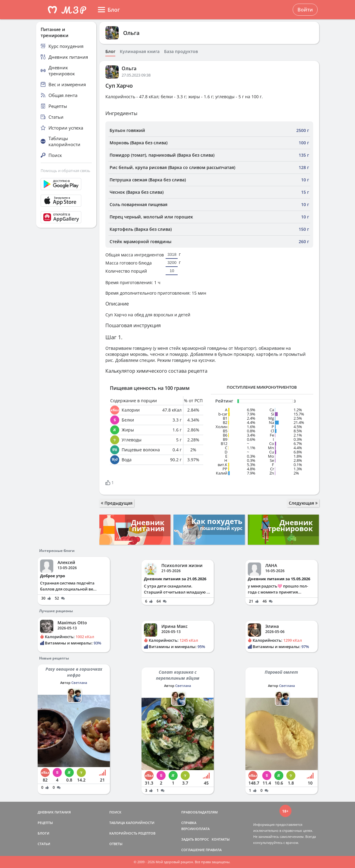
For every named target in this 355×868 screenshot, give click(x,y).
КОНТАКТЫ (221, 839)
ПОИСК (115, 812)
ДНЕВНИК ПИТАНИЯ (54, 812)
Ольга (131, 33)
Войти (305, 10)
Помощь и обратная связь (65, 171)
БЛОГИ (44, 833)
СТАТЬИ (44, 844)
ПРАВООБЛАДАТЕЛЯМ (199, 812)
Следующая (303, 503)
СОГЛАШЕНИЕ (193, 850)
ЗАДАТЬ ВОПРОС (195, 839)
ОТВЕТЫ (116, 844)
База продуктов (181, 52)
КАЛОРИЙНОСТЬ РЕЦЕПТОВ (132, 833)
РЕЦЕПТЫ (45, 823)
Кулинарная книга (140, 52)
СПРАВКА (189, 823)
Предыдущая (117, 503)
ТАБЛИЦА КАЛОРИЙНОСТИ (132, 823)
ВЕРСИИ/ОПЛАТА (195, 829)
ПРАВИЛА (214, 850)
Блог (110, 52)
